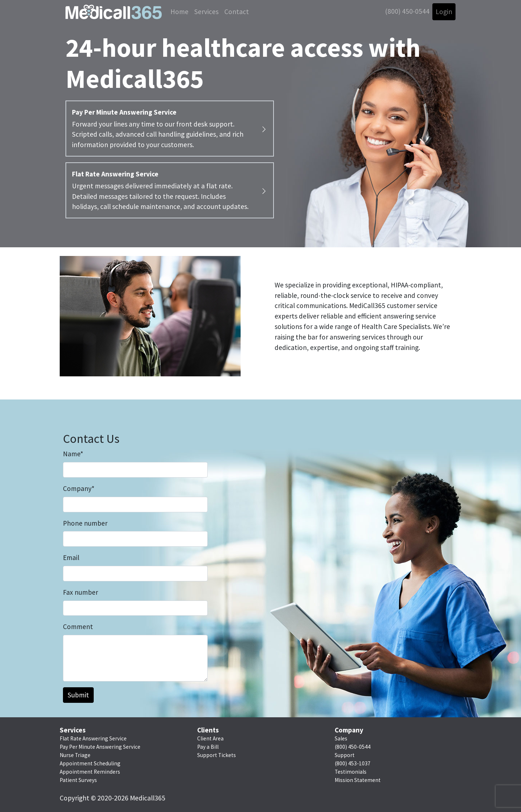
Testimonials (351, 772)
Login (444, 12)
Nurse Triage (75, 755)
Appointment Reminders (90, 772)
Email (71, 557)
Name (73, 454)
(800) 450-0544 (407, 11)
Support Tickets (217, 755)
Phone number (85, 523)
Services (206, 12)
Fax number (81, 592)
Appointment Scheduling (90, 763)
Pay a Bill (208, 747)
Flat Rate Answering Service (93, 738)
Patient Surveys (78, 780)
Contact (237, 12)
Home (179, 12)
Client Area (210, 738)
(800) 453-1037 (353, 763)
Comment (78, 627)
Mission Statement (358, 780)
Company (79, 488)
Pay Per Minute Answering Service (100, 747)
